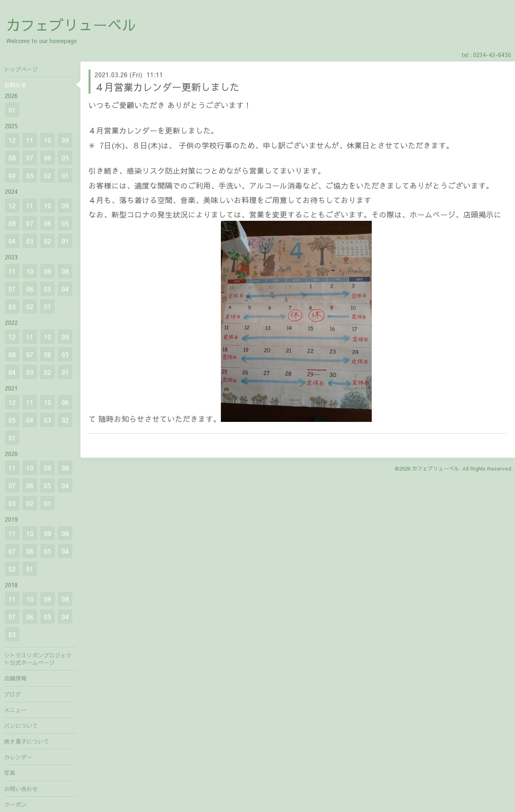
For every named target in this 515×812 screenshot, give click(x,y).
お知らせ (15, 85)
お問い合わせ (21, 789)
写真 (10, 773)
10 (47, 140)
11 (30, 140)
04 (12, 175)
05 (65, 158)
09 (65, 140)
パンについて (21, 726)
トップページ (21, 69)
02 (47, 175)
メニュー (15, 710)
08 (12, 158)
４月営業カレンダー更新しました (167, 87)
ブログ (12, 694)
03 (30, 175)
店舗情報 (15, 678)
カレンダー (18, 757)
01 (12, 110)
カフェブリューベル (71, 25)
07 (30, 158)
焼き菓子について (27, 741)
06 (47, 158)
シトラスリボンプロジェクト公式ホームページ (38, 659)
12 (12, 140)
